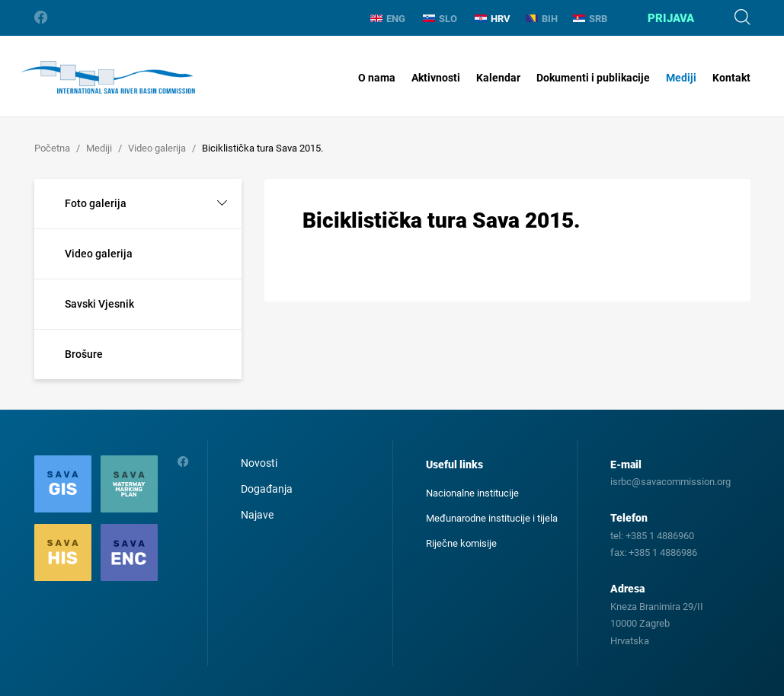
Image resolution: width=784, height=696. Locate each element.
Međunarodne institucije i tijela (492, 518)
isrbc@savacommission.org (670, 482)
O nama (377, 78)
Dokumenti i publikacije (593, 78)
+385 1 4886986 (663, 552)
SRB (590, 19)
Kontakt (731, 78)
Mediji (681, 78)
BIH (542, 19)
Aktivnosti (436, 78)
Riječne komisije (461, 543)
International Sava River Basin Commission (108, 78)
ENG (388, 19)
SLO (440, 19)
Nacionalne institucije (472, 493)
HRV (493, 19)
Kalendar (498, 78)
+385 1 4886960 (660, 536)
